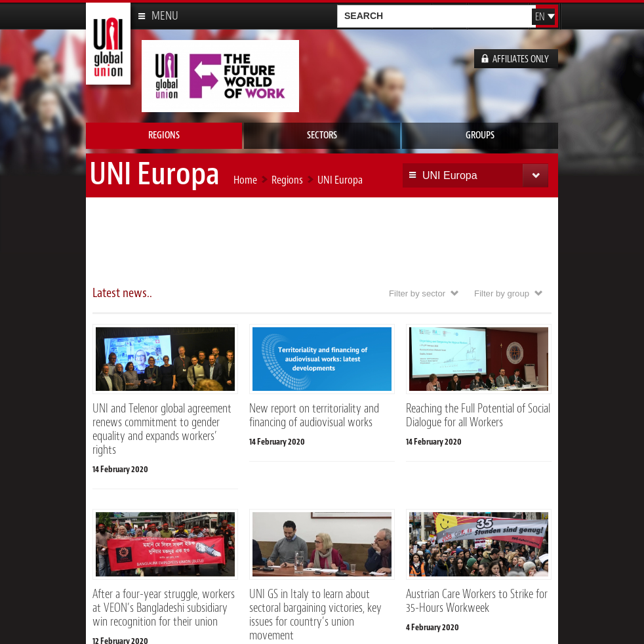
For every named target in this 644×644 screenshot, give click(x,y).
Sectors (322, 135)
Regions (164, 135)
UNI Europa (340, 180)
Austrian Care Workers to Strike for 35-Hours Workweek (477, 601)
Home (245, 180)
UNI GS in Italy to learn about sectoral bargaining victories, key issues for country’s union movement (315, 615)
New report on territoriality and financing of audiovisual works (314, 415)
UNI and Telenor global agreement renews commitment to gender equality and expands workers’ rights (162, 429)
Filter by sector (417, 293)
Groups (480, 135)
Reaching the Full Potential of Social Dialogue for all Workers (478, 415)
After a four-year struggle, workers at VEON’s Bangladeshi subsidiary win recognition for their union (164, 608)
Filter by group (502, 293)
